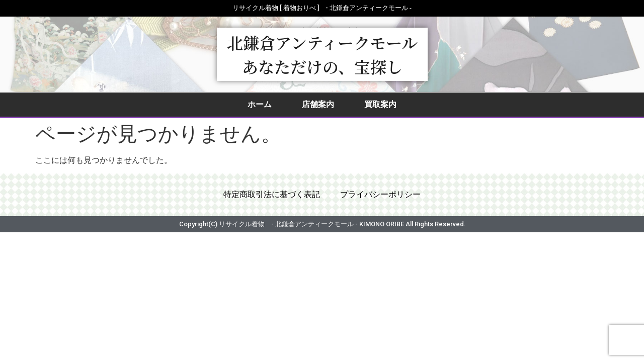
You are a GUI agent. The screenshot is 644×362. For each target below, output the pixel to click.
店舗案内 (318, 104)
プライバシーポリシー (380, 195)
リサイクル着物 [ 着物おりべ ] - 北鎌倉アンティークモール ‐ (322, 8)
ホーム (260, 104)
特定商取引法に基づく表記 (272, 195)
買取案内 (380, 104)
